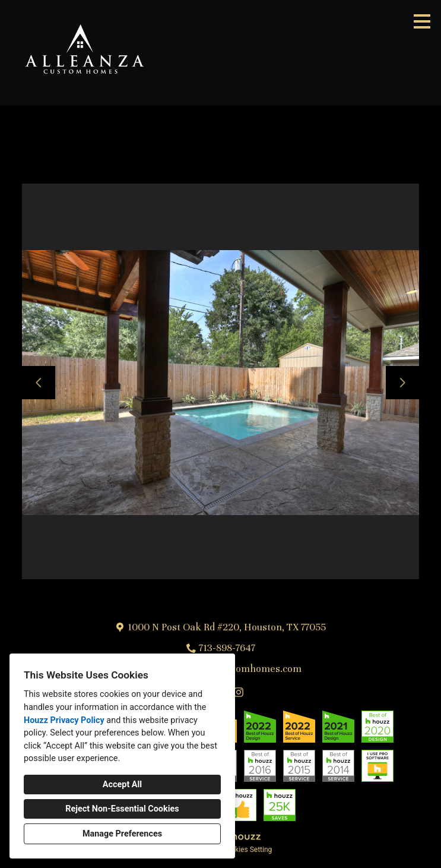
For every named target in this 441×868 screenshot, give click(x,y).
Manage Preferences (122, 834)
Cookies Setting (248, 850)
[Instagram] (238, 692)
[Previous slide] (39, 383)
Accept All (122, 785)
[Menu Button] (422, 21)
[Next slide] (402, 383)
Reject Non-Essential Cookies (122, 809)
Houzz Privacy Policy (64, 720)
